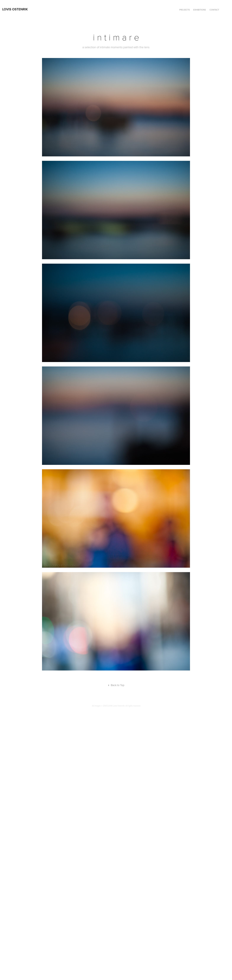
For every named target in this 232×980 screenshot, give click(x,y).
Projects (185, 10)
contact (214, 10)
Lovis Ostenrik (15, 9)
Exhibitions (200, 10)
